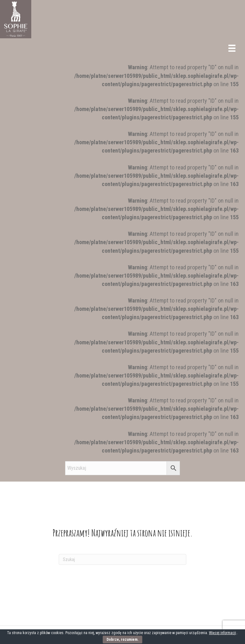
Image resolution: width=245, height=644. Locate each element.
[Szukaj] (122, 559)
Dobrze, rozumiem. (122, 640)
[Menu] (232, 48)
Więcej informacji (223, 633)
